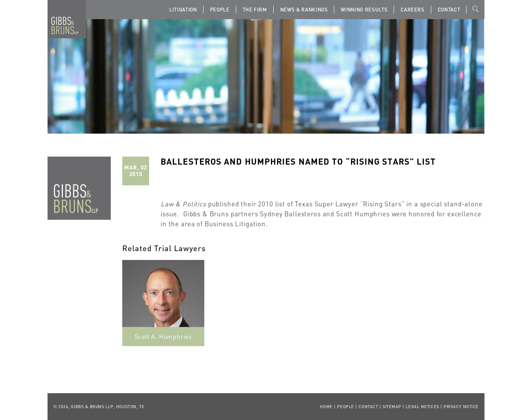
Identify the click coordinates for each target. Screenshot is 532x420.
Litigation (183, 9)
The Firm (255, 9)
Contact (449, 9)
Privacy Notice (461, 407)
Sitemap (392, 407)
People (220, 9)
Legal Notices (422, 407)
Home (326, 407)
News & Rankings (304, 9)
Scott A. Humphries (163, 336)
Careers (413, 9)
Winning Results (364, 9)
